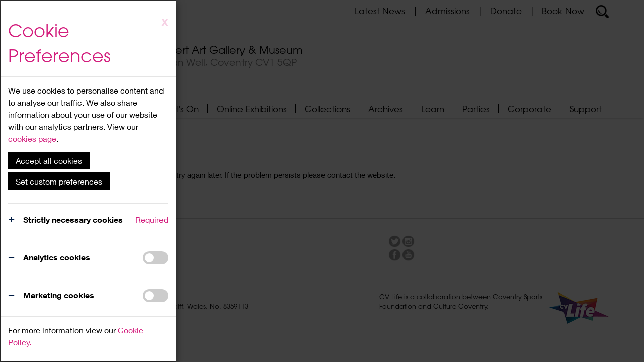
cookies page (32, 139)
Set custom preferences (59, 181)
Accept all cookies (49, 161)
